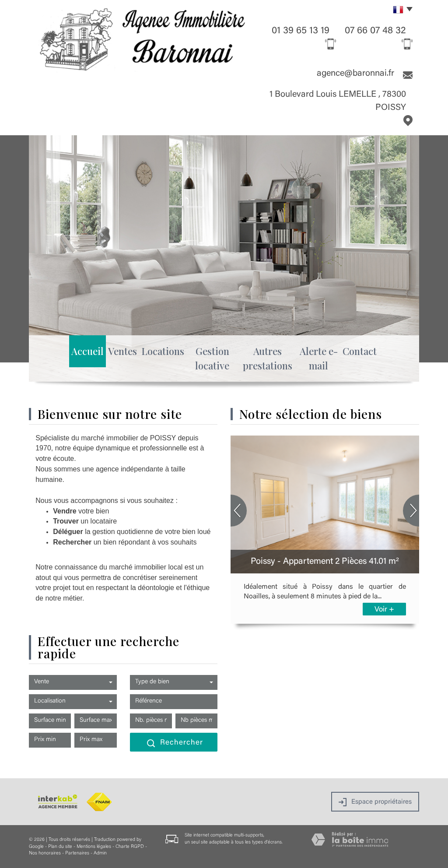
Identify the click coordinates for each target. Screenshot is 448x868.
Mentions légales (94, 847)
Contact (368, 368)
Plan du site (60, 847)
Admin (100, 853)
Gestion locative (199, 368)
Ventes (111, 368)
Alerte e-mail (324, 368)
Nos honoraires (45, 853)
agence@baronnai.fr (355, 74)
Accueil (79, 368)
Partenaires (77, 853)
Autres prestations (264, 368)
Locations (148, 368)
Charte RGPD (130, 847)
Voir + (384, 610)
